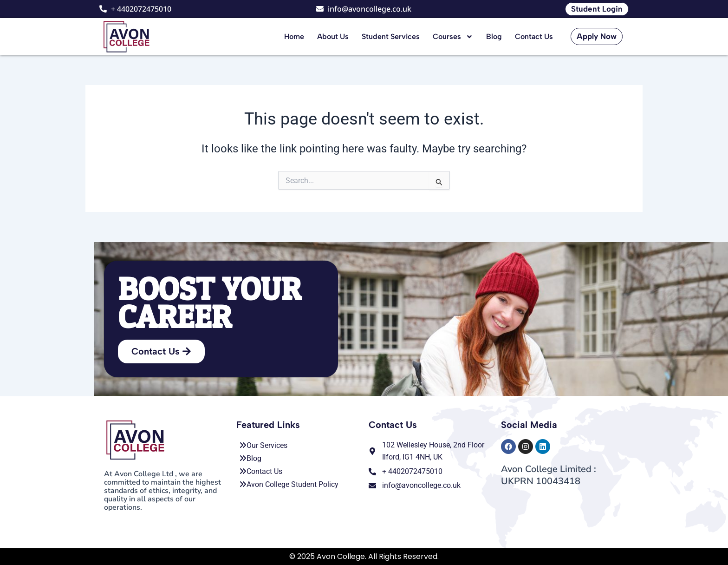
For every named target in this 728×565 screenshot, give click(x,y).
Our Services (263, 445)
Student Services (391, 36)
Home (294, 36)
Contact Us (534, 36)
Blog (494, 36)
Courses (453, 37)
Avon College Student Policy (289, 484)
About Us (333, 36)
